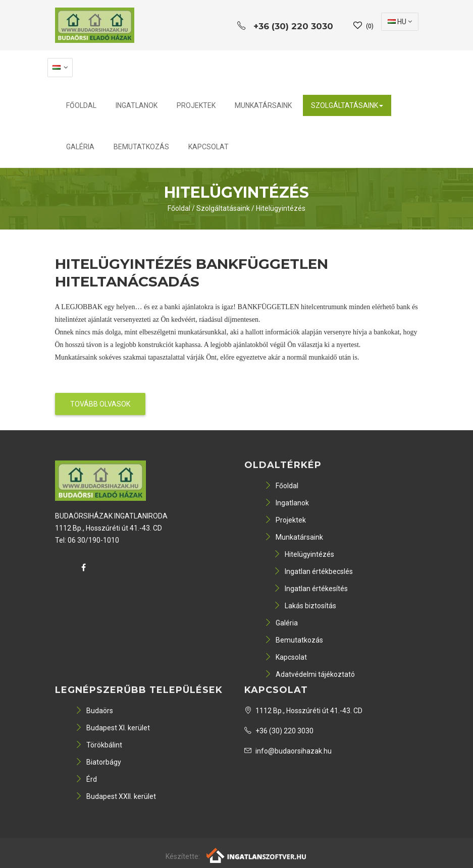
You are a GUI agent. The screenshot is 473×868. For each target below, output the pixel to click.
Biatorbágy (98, 762)
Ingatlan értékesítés (311, 589)
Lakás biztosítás (305, 606)
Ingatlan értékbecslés (313, 571)
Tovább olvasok (100, 404)
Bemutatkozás (141, 147)
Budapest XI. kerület (113, 728)
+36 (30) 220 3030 (279, 731)
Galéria (80, 147)
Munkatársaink (263, 105)
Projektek (196, 105)
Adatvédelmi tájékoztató (310, 674)
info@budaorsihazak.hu (288, 751)
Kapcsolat (208, 147)
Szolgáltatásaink (347, 105)
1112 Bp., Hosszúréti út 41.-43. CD (303, 711)
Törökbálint (99, 745)
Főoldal (81, 105)
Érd (86, 779)
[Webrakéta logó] (257, 854)
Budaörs (94, 711)
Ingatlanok (137, 105)
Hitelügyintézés (281, 208)
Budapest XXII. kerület (116, 796)
